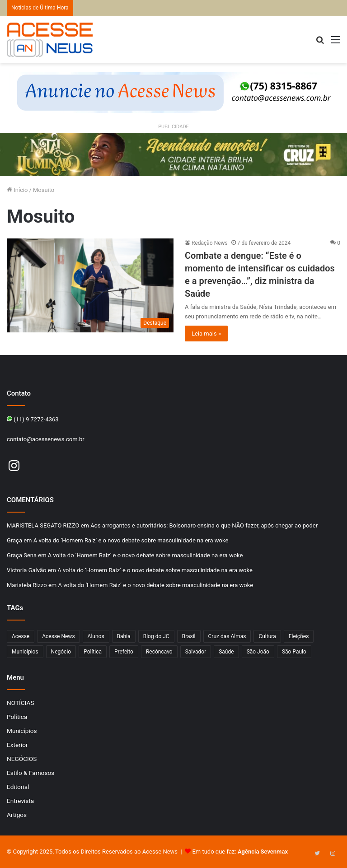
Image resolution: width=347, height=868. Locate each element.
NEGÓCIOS (22, 759)
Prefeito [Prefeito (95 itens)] (124, 652)
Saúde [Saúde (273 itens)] (226, 652)
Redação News (210, 243)
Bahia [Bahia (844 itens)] (124, 636)
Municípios (22, 731)
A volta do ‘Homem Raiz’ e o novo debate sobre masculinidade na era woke (131, 540)
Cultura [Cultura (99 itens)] (267, 636)
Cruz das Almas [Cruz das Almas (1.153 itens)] (227, 636)
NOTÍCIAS (21, 703)
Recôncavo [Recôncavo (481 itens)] (159, 652)
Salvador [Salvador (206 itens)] (196, 652)
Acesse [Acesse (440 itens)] (21, 636)
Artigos (17, 815)
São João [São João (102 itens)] (258, 652)
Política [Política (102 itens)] (93, 652)
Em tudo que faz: (240, 852)
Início (17, 190)
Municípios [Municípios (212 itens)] (25, 652)
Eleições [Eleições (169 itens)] (299, 636)
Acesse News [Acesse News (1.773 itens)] (58, 636)
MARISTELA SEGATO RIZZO (43, 525)
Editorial (18, 787)
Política (17, 717)
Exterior (17, 745)
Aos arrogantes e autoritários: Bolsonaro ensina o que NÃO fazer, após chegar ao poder (204, 525)
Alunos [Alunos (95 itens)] (96, 636)
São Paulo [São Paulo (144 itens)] (294, 652)
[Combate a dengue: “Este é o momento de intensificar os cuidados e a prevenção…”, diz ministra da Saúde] (90, 285)
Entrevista (20, 801)
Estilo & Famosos (30, 773)
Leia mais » (206, 334)
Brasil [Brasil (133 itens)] (189, 636)
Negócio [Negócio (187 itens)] (61, 652)
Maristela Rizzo (27, 585)
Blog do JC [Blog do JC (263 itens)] (156, 636)
